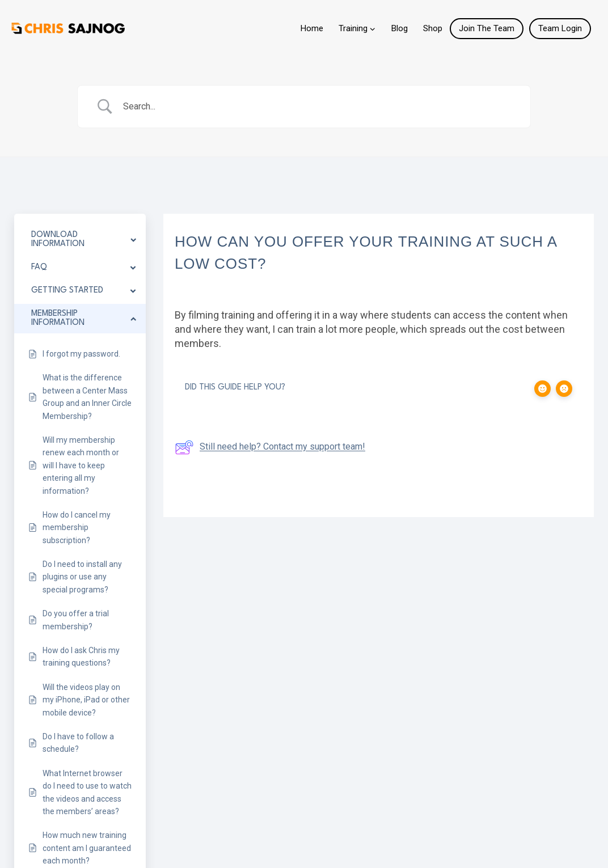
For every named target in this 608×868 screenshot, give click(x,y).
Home (312, 28)
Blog (400, 28)
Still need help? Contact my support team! (270, 447)
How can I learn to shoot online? (179, 490)
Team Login (560, 28)
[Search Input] (318, 107)
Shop (433, 28)
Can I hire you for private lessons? (395, 490)
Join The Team (487, 28)
